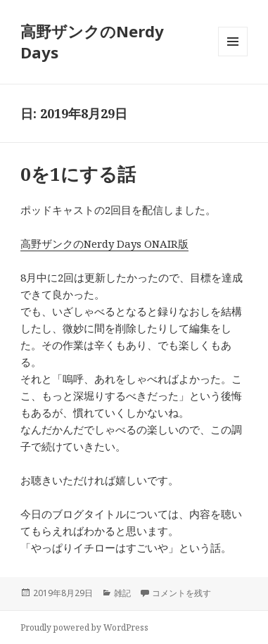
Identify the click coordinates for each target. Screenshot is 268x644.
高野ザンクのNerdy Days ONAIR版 (104, 244)
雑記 (122, 593)
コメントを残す (181, 593)
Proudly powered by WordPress (84, 627)
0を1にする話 (78, 174)
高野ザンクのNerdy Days (92, 42)
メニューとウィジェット (233, 56)
